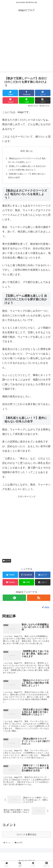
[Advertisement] (26, 45)
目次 (23, 151)
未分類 (7, 561)
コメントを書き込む (27, 834)
